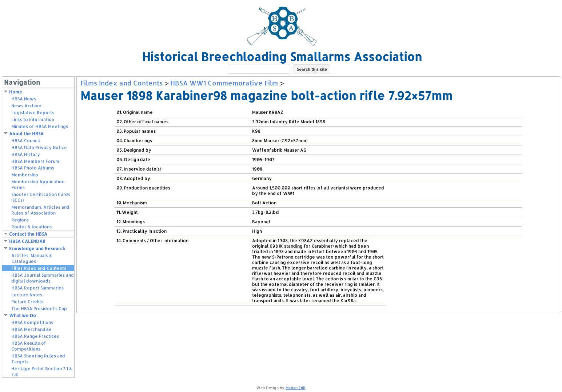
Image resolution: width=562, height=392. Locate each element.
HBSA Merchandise (31, 329)
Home (16, 92)
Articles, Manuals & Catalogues (32, 258)
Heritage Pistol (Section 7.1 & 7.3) (42, 371)
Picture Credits (27, 302)
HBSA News (24, 99)
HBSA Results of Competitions (29, 346)
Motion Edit (296, 388)
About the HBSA (26, 134)
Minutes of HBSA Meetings (40, 126)
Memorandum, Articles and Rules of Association (40, 210)
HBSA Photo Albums (33, 168)
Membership (25, 175)
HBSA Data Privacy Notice (39, 147)
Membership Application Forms (38, 185)
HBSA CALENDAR (27, 241)
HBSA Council (26, 141)
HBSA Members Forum (35, 161)
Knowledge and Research (37, 249)
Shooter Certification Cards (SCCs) (41, 197)
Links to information (33, 119)
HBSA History (26, 154)
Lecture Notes (27, 295)
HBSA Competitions (32, 322)
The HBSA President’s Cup (39, 309)
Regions (20, 220)
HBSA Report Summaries (37, 288)
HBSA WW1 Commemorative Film (225, 83)
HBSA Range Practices (35, 336)
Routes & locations (31, 227)
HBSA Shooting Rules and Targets (38, 359)
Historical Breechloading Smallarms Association (282, 57)
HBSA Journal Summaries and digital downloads (43, 278)
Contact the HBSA (28, 234)
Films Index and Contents (39, 268)
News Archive (26, 106)
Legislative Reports (33, 113)
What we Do (23, 315)
